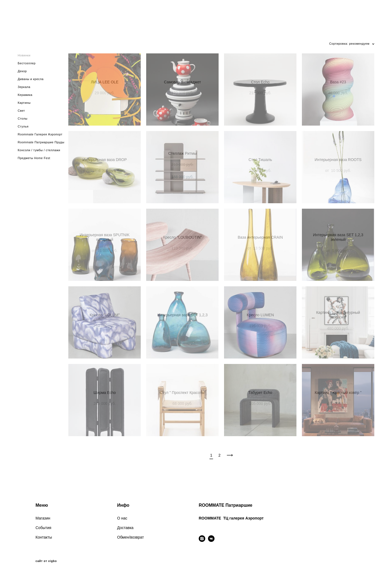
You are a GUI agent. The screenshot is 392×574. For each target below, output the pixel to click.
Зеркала (24, 87)
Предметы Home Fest (34, 158)
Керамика (25, 95)
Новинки (24, 55)
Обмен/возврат (130, 537)
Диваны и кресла (31, 79)
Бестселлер (27, 63)
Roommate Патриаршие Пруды (41, 142)
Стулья (23, 126)
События (44, 528)
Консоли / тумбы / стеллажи (39, 150)
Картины (24, 103)
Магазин (43, 518)
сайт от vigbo (46, 561)
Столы (23, 119)
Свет (21, 111)
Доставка (125, 528)
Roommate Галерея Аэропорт (40, 134)
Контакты (44, 537)
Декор (22, 71)
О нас (122, 518)
